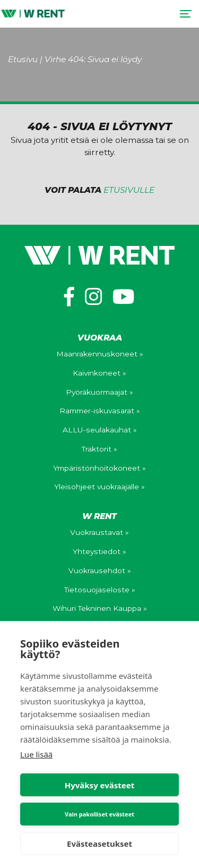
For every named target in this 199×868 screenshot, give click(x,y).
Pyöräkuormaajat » (99, 392)
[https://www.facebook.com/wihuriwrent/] (69, 297)
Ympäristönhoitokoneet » (99, 468)
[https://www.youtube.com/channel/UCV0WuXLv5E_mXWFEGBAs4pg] (124, 297)
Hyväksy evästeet (100, 785)
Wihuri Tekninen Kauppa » (100, 608)
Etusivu (23, 59)
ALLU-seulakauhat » (100, 430)
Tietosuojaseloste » (100, 590)
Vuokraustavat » (99, 532)
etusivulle (129, 190)
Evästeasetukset (99, 844)
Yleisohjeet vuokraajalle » (99, 487)
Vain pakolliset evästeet (99, 814)
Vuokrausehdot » (100, 571)
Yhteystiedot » (99, 551)
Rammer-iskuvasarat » (100, 411)
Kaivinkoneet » (99, 373)
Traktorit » (99, 449)
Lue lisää (36, 754)
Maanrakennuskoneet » (100, 354)
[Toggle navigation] (185, 14)
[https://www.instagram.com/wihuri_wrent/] (93, 297)
